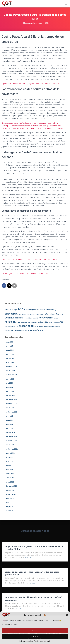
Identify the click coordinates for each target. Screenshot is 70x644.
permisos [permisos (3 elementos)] (8, 326)
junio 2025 (9, 346)
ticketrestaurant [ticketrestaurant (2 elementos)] (19, 331)
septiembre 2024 (12, 375)
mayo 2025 (10, 350)
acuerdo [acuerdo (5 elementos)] (10, 310)
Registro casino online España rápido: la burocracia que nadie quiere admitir (30, 123)
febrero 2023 (10, 433)
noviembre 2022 (11, 441)
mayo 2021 (10, 507)
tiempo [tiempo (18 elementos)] (28, 330)
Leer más (28, 558)
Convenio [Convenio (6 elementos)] (59, 314)
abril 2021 (9, 511)
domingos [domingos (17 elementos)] (10, 318)
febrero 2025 (10, 358)
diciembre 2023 (11, 400)
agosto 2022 (10, 453)
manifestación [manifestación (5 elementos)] (42, 322)
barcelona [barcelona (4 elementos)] (49, 310)
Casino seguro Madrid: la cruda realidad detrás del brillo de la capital (27, 274)
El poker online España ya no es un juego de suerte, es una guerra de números (31, 84)
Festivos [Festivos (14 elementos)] (43, 318)
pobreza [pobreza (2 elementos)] (13, 326)
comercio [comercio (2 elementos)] (24, 314)
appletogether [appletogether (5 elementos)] (31, 310)
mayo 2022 (10, 465)
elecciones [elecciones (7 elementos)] (21, 318)
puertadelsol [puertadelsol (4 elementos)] (41, 326)
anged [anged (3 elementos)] (16, 310)
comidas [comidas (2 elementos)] (29, 314)
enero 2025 (10, 362)
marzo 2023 (10, 428)
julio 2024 (9, 383)
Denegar (35, 636)
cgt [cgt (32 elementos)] (55, 309)
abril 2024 (9, 387)
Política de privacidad (42, 641)
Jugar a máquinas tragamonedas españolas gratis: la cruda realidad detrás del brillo (33, 128)
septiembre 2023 (12, 412)
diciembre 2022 (11, 437)
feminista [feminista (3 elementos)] (36, 318)
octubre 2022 (10, 445)
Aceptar (35, 630)
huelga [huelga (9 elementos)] (17, 322)
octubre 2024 (10, 371)
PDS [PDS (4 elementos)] (61, 322)
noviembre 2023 (11, 404)
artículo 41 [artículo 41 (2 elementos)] (42, 310)
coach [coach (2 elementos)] (19, 314)
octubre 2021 (10, 490)
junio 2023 (9, 416)
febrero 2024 (10, 395)
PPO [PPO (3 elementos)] (17, 326)
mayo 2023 (10, 420)
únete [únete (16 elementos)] (40, 330)
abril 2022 (9, 470)
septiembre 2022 (12, 449)
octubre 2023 (10, 408)
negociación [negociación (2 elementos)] (56, 322)
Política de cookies (26, 641)
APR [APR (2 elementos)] (38, 310)
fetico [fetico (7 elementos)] (51, 318)
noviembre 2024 (11, 367)
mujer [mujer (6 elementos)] (50, 322)
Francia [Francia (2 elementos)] (56, 318)
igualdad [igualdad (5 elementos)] (24, 322)
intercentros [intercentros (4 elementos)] (32, 322)
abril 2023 (9, 424)
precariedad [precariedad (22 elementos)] (26, 326)
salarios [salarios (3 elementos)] (48, 326)
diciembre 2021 (11, 486)
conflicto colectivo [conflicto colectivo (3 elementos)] (49, 314)
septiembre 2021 (12, 494)
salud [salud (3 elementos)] (53, 326)
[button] (67, 615)
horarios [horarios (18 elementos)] (9, 322)
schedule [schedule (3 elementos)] (58, 326)
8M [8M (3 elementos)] (6, 310)
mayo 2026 (10, 342)
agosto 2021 (10, 498)
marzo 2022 (10, 474)
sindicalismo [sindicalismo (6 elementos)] (10, 330)
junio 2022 (9, 461)
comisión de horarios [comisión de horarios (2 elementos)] (38, 314)
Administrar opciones (10, 625)
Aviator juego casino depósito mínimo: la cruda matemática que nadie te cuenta (31, 126)
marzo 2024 (10, 391)
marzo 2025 (10, 354)
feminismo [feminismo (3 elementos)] (29, 318)
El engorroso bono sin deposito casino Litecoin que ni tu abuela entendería (29, 259)
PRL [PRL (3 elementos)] (35, 326)
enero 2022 (10, 482)
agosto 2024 (10, 379)
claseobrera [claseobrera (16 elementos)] (11, 314)
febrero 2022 (10, 478)
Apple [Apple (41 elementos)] (22, 309)
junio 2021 (9, 503)
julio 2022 (9, 457)
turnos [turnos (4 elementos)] (34, 331)
